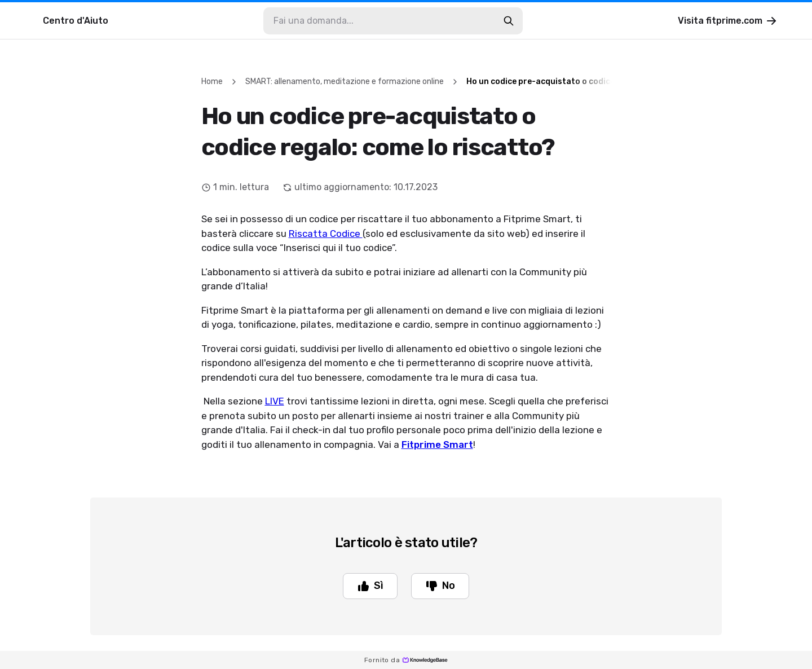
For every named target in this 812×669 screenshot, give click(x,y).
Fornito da (406, 660)
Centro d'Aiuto (76, 21)
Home (212, 82)
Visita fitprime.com (728, 21)
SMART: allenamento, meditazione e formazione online (345, 82)
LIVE (275, 401)
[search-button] (509, 21)
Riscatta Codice (326, 234)
